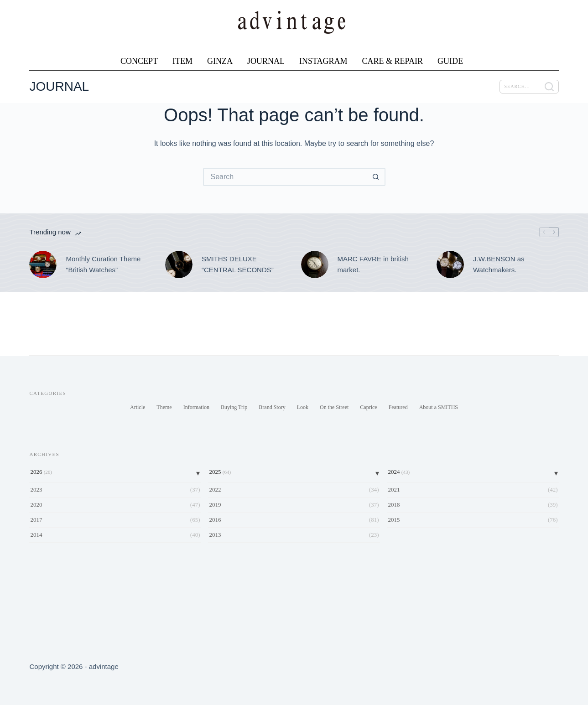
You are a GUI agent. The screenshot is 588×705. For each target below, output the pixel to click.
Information (196, 407)
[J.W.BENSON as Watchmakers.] (450, 264)
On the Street (334, 407)
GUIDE (450, 61)
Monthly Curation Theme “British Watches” (103, 264)
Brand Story (272, 407)
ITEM (182, 61)
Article (138, 407)
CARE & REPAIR (393, 61)
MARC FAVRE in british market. (373, 264)
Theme (164, 407)
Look (303, 407)
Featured (398, 407)
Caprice (368, 407)
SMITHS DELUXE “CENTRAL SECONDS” (238, 264)
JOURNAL (266, 61)
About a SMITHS (439, 407)
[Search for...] (285, 177)
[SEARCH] (529, 87)
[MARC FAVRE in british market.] (315, 264)
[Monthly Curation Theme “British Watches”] (43, 264)
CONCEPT (139, 61)
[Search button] (376, 177)
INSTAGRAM (323, 61)
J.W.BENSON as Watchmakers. (499, 264)
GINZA (220, 61)
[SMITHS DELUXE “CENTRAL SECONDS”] (179, 264)
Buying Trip (234, 407)
